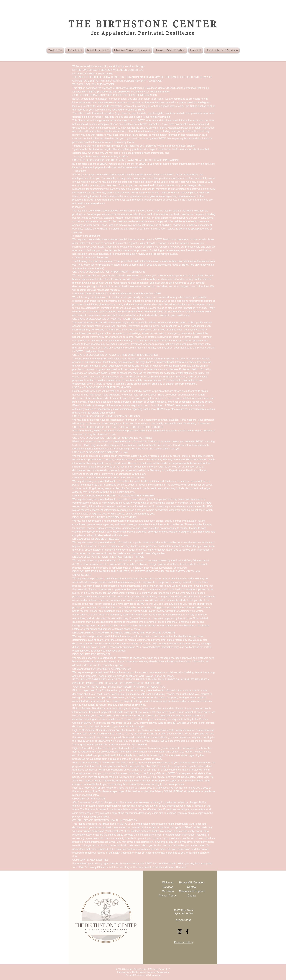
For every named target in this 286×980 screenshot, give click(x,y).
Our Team (168, 891)
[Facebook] (187, 931)
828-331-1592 (184, 920)
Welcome (168, 882)
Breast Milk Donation (192, 882)
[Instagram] (180, 931)
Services (168, 887)
